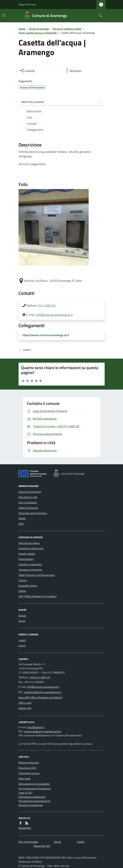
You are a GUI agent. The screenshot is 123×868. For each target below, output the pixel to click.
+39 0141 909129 (39, 677)
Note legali (25, 778)
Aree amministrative (30, 492)
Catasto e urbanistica (30, 564)
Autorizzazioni (26, 559)
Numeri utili (25, 708)
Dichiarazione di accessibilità (34, 784)
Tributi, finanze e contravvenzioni (37, 575)
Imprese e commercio (30, 570)
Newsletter (25, 828)
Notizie (22, 616)
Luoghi (22, 640)
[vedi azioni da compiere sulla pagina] (73, 71)
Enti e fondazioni (28, 502)
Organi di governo (28, 508)
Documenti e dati (28, 497)
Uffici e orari (25, 703)
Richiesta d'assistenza (31, 805)
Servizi (57, 842)
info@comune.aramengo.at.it (54, 315)
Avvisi (22, 621)
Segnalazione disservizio (32, 797)
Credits (81, 842)
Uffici (21, 524)
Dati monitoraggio (28, 842)
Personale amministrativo (33, 513)
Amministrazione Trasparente (35, 788)
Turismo (23, 580)
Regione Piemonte (27, 4)
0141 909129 (47, 305)
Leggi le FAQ (25, 793)
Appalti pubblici (27, 554)
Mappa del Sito (42, 846)
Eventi (22, 646)
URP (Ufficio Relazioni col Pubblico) (38, 596)
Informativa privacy (29, 773)
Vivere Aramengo (39, 29)
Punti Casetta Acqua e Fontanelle (38, 33)
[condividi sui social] (27, 71)
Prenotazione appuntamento (34, 801)
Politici (22, 518)
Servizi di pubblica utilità (67, 29)
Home (22, 29)
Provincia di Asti (27, 768)
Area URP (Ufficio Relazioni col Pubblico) (40, 697)
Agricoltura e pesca (29, 543)
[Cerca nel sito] (99, 16)
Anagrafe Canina (28, 586)
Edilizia (22, 591)
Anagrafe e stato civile (31, 548)
